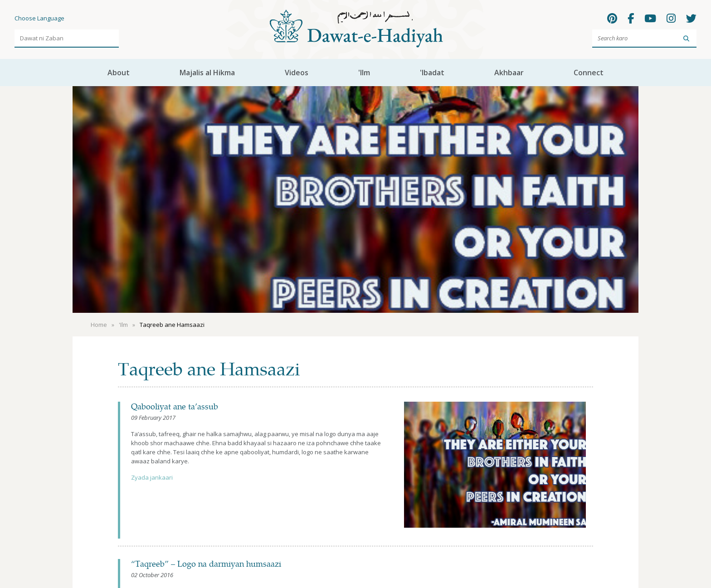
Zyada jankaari (152, 477)
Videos (297, 73)
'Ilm (364, 73)
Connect (589, 73)
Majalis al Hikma (207, 73)
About (119, 73)
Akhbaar (509, 73)
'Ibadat (432, 73)
